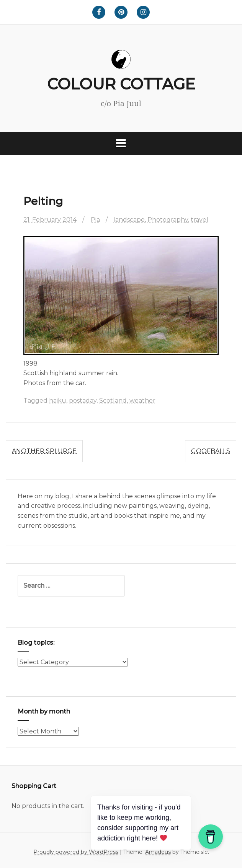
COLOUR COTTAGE (121, 84)
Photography (168, 220)
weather (142, 401)
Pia (95, 220)
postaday (83, 401)
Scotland (113, 401)
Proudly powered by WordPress (76, 852)
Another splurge (44, 451)
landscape (129, 220)
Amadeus (158, 852)
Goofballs (211, 451)
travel (199, 220)
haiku (58, 401)
